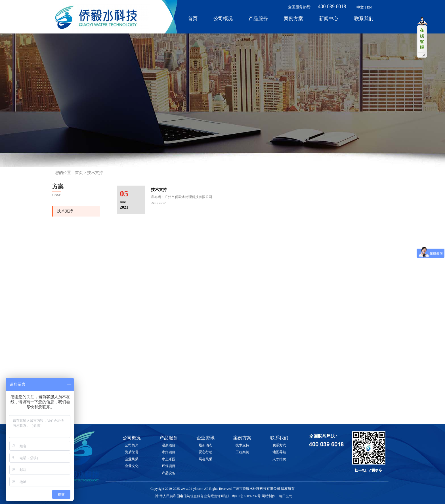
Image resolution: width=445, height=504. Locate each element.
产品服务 (258, 19)
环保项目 (169, 466)
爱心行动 (205, 452)
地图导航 (279, 452)
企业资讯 (205, 438)
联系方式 (279, 445)
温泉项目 (169, 445)
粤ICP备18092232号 (246, 496)
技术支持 (65, 211)
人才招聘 (279, 459)
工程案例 (242, 452)
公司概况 (223, 19)
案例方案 (293, 19)
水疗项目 (169, 452)
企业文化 (132, 466)
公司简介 (132, 445)
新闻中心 (329, 19)
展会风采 (205, 459)
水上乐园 (169, 459)
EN (369, 7)
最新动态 (205, 445)
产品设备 (169, 473)
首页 (193, 19)
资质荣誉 (132, 452)
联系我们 (364, 19)
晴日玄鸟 (286, 496)
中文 (360, 7)
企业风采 (132, 459)
